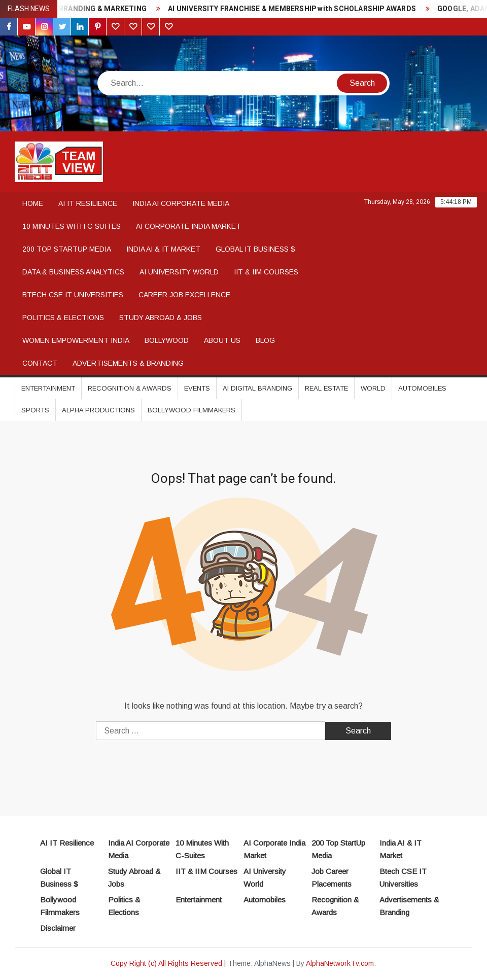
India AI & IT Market (163, 249)
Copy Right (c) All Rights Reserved (166, 963)
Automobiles (422, 388)
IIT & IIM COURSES (266, 272)
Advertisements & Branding (128, 363)
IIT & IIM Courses (206, 871)
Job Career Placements (332, 878)
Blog (265, 340)
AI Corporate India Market (188, 226)
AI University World (179, 272)
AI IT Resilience (88, 203)
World (373, 388)
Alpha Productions (98, 410)
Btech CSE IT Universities (403, 878)
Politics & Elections (63, 318)
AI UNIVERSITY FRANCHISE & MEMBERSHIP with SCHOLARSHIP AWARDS (303, 9)
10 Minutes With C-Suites (72, 226)
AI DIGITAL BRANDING (257, 388)
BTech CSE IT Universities (73, 295)
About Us (222, 340)
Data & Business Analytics (73, 272)
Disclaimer (58, 928)
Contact (40, 363)
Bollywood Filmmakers (192, 410)
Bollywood (167, 340)
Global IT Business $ (255, 249)
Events (197, 388)
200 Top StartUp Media (67, 249)
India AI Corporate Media (181, 203)
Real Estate (326, 388)
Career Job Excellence (184, 295)
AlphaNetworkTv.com (340, 963)
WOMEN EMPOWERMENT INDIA (76, 340)
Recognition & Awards (130, 388)
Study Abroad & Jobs (161, 318)
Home (33, 203)
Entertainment (48, 388)
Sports (35, 410)
